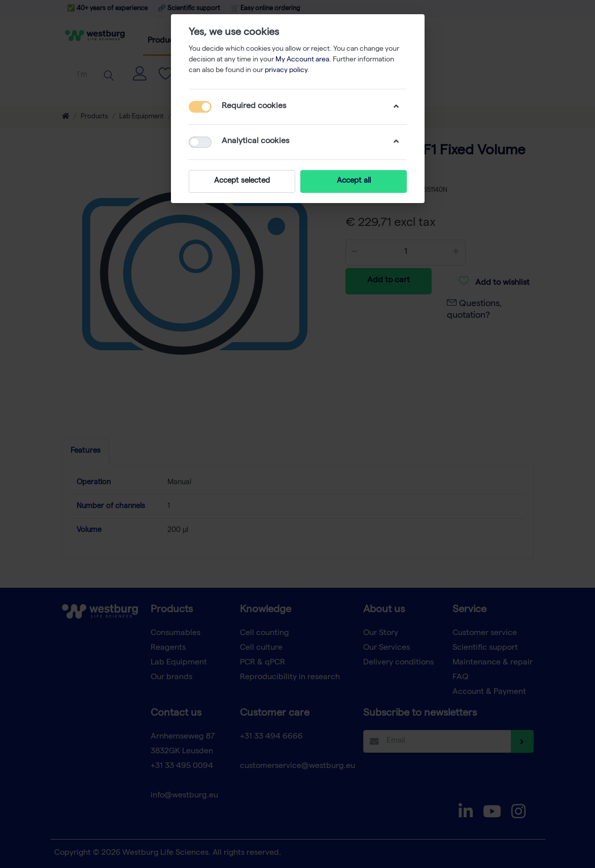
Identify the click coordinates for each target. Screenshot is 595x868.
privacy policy (286, 71)
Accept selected (242, 181)
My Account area (302, 60)
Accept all (353, 181)
